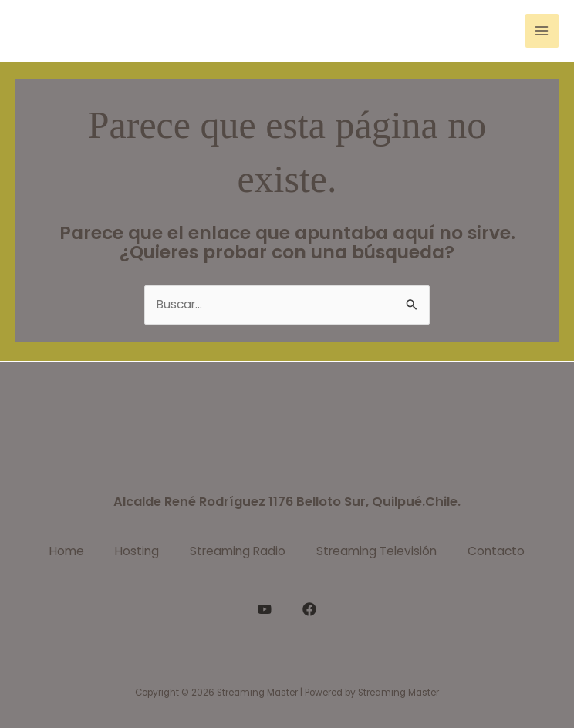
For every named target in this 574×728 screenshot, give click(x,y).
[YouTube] (265, 609)
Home (67, 551)
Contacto (496, 551)
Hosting (137, 551)
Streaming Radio (238, 551)
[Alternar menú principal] (542, 30)
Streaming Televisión (376, 551)
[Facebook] (309, 609)
